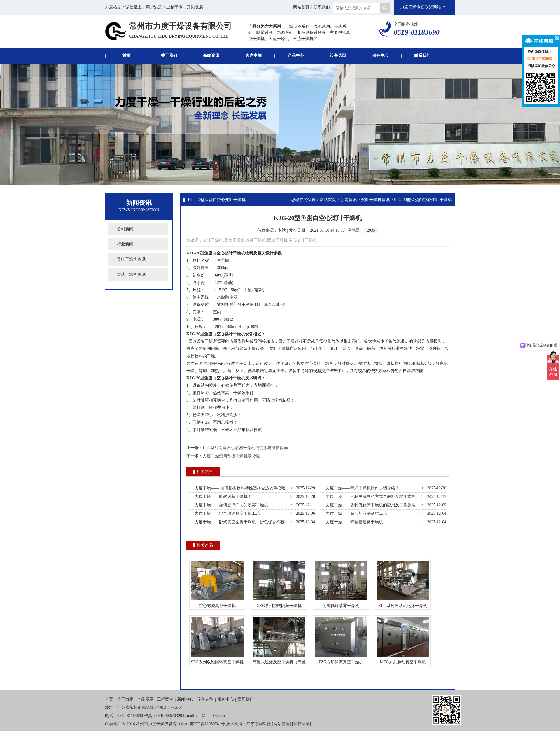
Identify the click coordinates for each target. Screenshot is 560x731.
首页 (127, 56)
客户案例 (253, 56)
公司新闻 (125, 229)
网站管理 (281, 724)
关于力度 (125, 699)
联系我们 (322, 7)
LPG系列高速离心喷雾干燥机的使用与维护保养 (245, 448)
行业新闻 (125, 244)
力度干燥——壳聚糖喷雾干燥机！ (355, 522)
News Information (139, 210)
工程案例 (165, 699)
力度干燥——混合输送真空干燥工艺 (226, 513)
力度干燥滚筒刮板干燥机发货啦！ (233, 456)
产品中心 (296, 56)
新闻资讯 (211, 56)
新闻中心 (185, 699)
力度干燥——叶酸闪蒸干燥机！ (222, 497)
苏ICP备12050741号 (207, 724)
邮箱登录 (302, 724)
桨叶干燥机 (235, 253)
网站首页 (301, 7)
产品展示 (145, 699)
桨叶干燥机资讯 (131, 259)
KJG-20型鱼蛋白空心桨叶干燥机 (217, 200)
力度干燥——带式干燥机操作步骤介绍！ (362, 488)
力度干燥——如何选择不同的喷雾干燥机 (230, 505)
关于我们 (169, 56)
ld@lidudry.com (212, 716)
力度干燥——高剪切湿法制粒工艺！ (357, 513)
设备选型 (338, 56)
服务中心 (380, 56)
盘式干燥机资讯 (131, 274)
